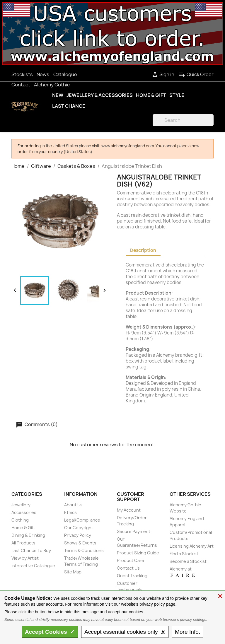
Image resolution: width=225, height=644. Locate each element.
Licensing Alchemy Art (192, 546)
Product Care (131, 560)
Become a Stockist (188, 561)
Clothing (20, 520)
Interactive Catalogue (33, 566)
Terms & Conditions (84, 550)
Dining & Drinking (28, 535)
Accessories (24, 512)
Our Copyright (79, 528)
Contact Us (128, 568)
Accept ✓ (50, 632)
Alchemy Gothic (52, 85)
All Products (23, 543)
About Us (73, 505)
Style (177, 95)
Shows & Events (80, 543)
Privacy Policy (78, 535)
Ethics (70, 512)
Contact (21, 85)
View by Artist (25, 558)
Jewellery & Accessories (100, 95)
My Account (129, 510)
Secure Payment (134, 531)
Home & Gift (151, 95)
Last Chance (69, 106)
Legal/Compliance (82, 520)
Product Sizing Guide (138, 553)
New (58, 95)
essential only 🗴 (125, 632)
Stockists (22, 74)
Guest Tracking (132, 576)
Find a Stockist (184, 554)
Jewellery (21, 505)
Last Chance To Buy (31, 550)
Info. (187, 632)
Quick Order (196, 74)
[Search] (183, 120)
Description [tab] (143, 250)
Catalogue (65, 74)
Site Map (73, 572)
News (43, 74)
